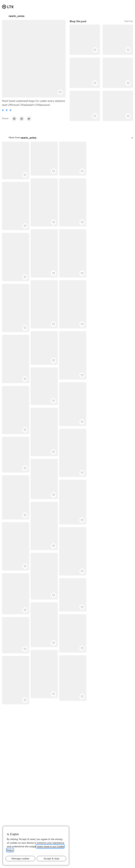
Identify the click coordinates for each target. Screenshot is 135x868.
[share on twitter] (29, 119)
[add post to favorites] (60, 92)
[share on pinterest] (22, 119)
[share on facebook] (14, 119)
